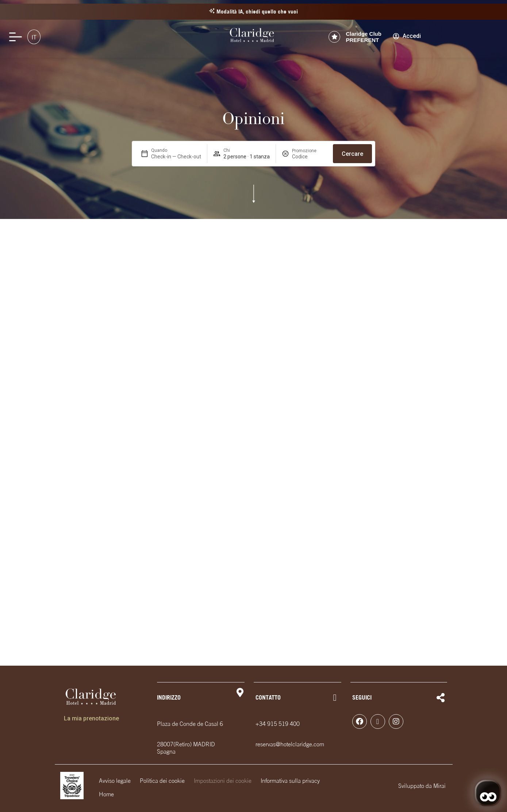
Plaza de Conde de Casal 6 (190, 724)
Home (106, 794)
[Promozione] (310, 157)
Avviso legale (115, 781)
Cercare (352, 154)
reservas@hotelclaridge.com (290, 744)
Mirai (439, 786)
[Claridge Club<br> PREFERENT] (334, 37)
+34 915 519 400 (278, 724)
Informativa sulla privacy (290, 781)
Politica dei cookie (162, 781)
